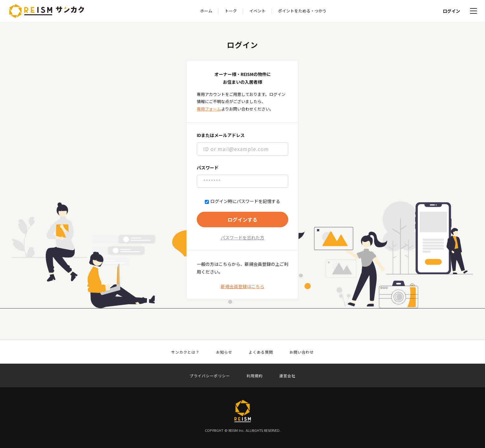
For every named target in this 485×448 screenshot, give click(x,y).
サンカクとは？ (185, 352)
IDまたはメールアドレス (221, 135)
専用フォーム (209, 109)
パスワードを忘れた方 (242, 238)
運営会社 (287, 376)
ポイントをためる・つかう (302, 11)
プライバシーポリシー (210, 376)
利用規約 (255, 376)
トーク (231, 11)
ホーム (206, 11)
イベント (257, 11)
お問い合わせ (302, 352)
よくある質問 (261, 352)
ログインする (242, 219)
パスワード (208, 167)
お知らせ (224, 352)
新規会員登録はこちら (242, 286)
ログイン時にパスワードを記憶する (242, 201)
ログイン (451, 11)
